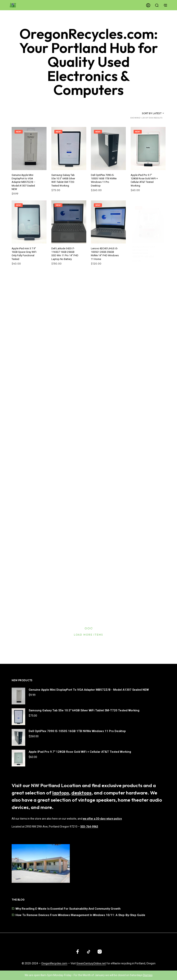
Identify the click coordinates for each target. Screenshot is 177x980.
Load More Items (88, 635)
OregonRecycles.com (54, 963)
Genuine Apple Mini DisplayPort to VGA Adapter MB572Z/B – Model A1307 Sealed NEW (24, 182)
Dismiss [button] (148, 975)
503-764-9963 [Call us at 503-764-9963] (89, 827)
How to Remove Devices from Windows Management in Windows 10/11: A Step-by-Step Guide (80, 915)
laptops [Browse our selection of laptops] (61, 793)
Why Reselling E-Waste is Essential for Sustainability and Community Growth (68, 909)
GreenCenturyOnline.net (91, 963)
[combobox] (147, 113)
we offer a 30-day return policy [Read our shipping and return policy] (102, 819)
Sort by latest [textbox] (152, 113)
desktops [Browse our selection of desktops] (81, 793)
